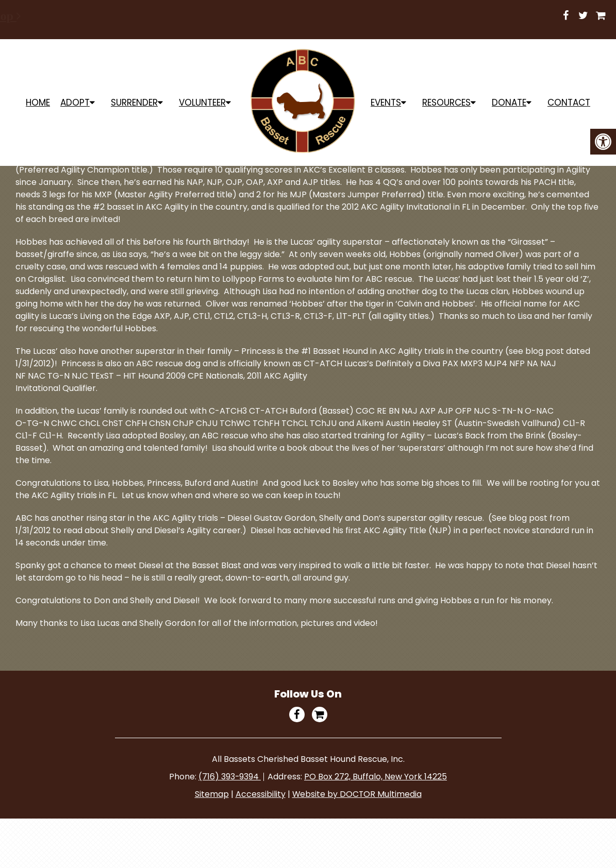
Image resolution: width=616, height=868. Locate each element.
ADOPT (75, 103)
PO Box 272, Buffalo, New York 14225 (376, 777)
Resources (446, 103)
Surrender (134, 103)
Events (386, 103)
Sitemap (211, 794)
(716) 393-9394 (230, 777)
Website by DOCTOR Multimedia (357, 794)
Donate (509, 103)
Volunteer (202, 103)
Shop (394, 16)
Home (38, 103)
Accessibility (260, 794)
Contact (569, 103)
